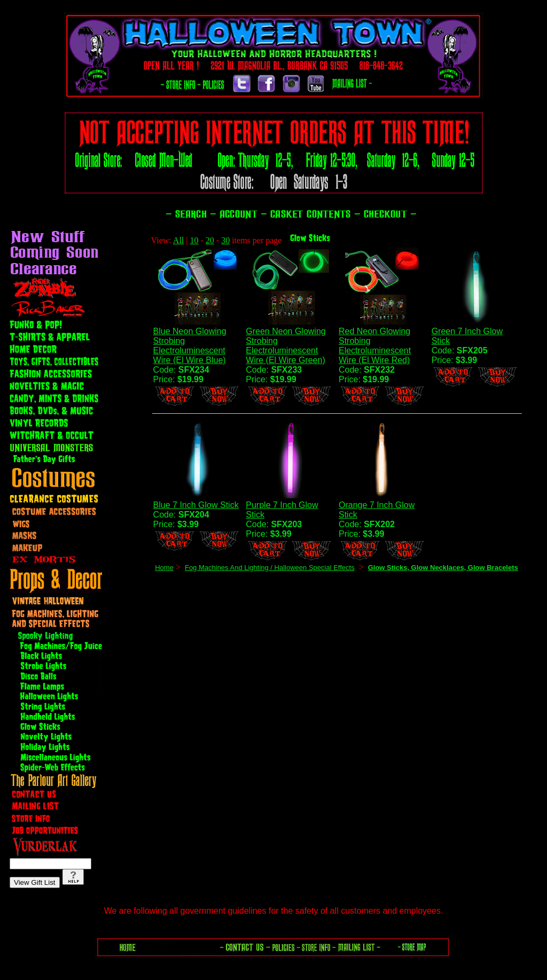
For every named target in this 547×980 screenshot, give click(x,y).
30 (225, 240)
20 (210, 240)
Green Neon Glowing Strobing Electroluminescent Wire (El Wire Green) (286, 346)
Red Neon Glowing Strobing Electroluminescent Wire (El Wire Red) (375, 346)
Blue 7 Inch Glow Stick (196, 505)
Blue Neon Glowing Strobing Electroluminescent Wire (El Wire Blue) (190, 346)
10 (194, 240)
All (178, 240)
